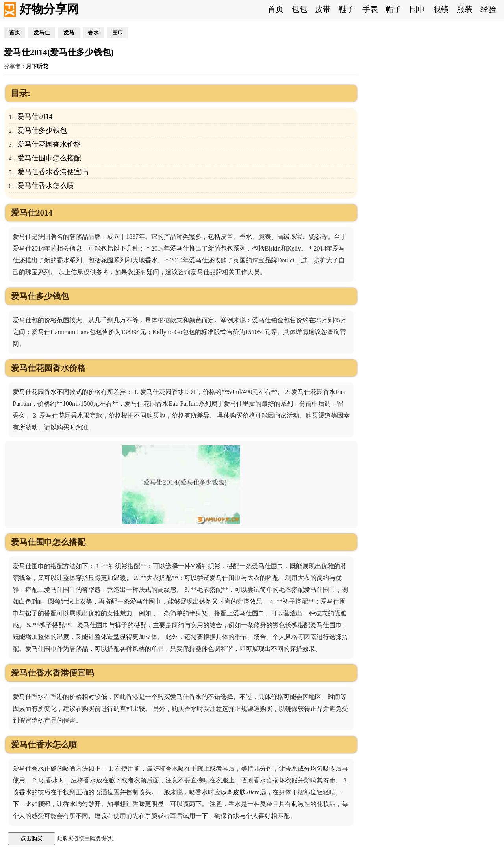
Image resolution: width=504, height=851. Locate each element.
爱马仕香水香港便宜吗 (53, 172)
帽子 (394, 9)
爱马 (69, 33)
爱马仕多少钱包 (42, 130)
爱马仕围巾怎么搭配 (49, 158)
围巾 (417, 9)
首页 (276, 9)
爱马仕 (42, 33)
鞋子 (346, 9)
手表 (370, 9)
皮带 (323, 9)
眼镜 (441, 9)
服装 (465, 9)
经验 (488, 9)
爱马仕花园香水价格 (49, 144)
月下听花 (37, 66)
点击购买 (31, 838)
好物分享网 (49, 9)
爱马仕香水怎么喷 (46, 186)
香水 (93, 33)
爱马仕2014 (35, 117)
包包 (299, 9)
